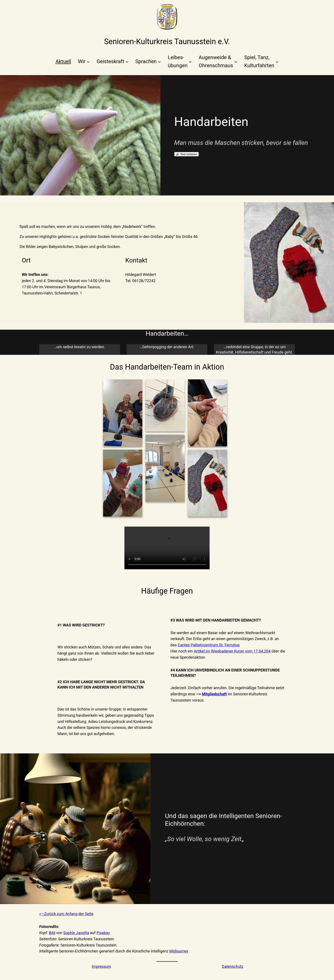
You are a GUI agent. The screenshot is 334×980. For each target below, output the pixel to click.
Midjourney (179, 951)
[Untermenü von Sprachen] (148, 61)
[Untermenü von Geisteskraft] (112, 61)
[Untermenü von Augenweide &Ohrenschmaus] (218, 62)
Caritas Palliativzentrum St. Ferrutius (209, 645)
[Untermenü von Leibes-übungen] (180, 62)
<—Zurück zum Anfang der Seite (66, 914)
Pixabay (103, 933)
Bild (52, 933)
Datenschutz (233, 966)
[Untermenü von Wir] (84, 61)
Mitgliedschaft (214, 694)
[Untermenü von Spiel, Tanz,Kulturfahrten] (261, 62)
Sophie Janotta (76, 933)
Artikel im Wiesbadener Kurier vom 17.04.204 (232, 651)
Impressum (101, 966)
